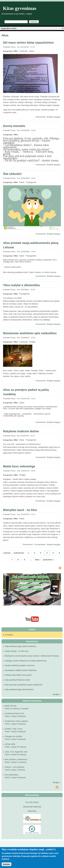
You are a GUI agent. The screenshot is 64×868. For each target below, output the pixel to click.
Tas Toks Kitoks (32, 802)
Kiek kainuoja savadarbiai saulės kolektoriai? (24, 685)
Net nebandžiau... (12, 775)
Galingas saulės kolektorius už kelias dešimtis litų (26, 661)
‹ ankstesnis (18, 553)
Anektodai (24, 51)
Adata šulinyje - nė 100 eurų (17, 651)
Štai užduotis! (12, 174)
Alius (16, 51)
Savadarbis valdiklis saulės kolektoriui (21, 670)
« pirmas (7, 553)
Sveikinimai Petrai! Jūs (14, 713)
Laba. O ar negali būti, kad (16, 752)
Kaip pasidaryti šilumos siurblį (17, 680)
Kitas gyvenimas (20, 8)
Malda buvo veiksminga (19, 466)
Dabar (32, 51)
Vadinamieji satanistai (32, 807)
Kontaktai (9, 635)
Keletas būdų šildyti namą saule (18, 675)
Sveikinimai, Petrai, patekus (17, 721)
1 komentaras (40, 544)
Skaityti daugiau (54, 117)
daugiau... (57, 694)
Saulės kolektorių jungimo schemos (20, 665)
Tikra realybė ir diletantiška (21, 285)
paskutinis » (48, 560)
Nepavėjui (32, 811)
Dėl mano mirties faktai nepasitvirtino (28, 43)
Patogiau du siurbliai (13, 736)
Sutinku (7, 864)
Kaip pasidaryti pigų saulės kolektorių (20, 646)
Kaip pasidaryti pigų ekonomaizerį (19, 689)
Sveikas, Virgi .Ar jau (14, 729)
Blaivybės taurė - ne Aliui (20, 510)
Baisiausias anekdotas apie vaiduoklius (30, 333)
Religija (32, 342)
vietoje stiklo (10, 744)
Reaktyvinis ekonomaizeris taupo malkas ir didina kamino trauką (32, 656)
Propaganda (31, 182)
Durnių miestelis (14, 126)
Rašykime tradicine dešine (21, 431)
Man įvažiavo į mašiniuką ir (16, 759)
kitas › (38, 560)
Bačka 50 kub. (11, 706)
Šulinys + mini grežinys (15, 767)
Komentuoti (41, 117)
